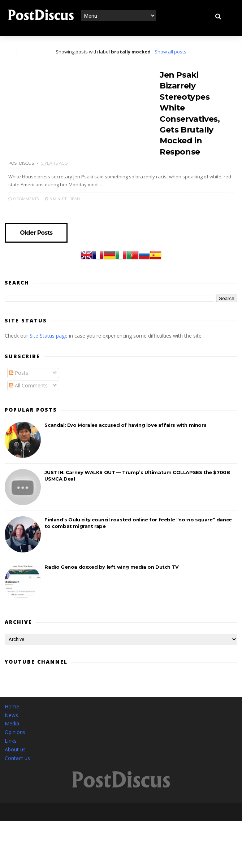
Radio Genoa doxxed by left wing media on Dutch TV (111, 577)
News (11, 726)
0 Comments (172, 209)
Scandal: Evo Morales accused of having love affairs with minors (125, 435)
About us (15, 760)
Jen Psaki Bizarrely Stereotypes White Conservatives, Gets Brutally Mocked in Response (195, 106)
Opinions (15, 743)
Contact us (17, 769)
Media (12, 734)
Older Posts (36, 243)
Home (12, 717)
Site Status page (49, 346)
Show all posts (170, 52)
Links (11, 751)
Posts (19, 383)
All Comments (28, 396)
